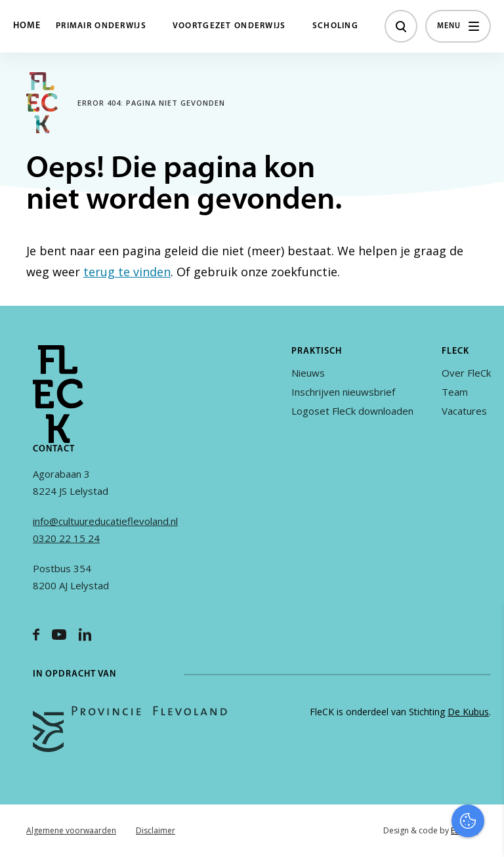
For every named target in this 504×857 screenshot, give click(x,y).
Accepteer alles (392, 794)
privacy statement (439, 663)
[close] (484, 625)
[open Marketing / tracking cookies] (483, 747)
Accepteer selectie (392, 832)
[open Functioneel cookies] (483, 707)
